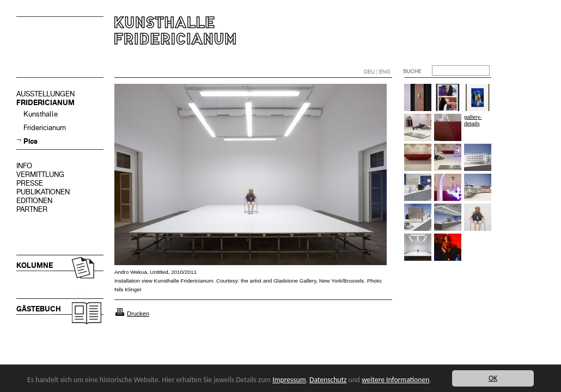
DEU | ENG (377, 72)
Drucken (138, 314)
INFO (24, 166)
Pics (31, 141)
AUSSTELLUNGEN (45, 94)
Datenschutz (328, 380)
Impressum (289, 380)
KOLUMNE (35, 265)
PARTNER (32, 209)
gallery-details (473, 120)
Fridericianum (45, 128)
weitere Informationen (395, 380)
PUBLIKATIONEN (43, 192)
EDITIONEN (34, 201)
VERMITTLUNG (40, 174)
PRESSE (30, 183)
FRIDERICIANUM (45, 103)
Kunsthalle (41, 114)
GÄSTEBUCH (39, 309)
